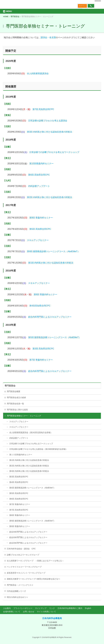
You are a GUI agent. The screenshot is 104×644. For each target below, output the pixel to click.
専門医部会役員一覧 (15, 404)
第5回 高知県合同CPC (40, 229)
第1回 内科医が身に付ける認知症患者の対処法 (51, 263)
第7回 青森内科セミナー (41, 360)
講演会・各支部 (48, 37)
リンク (52, 608)
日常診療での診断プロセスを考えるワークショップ (54, 152)
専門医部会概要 (14, 391)
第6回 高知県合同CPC (39, 175)
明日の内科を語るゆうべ (17, 597)
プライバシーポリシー (23, 608)
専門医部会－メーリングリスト (20, 585)
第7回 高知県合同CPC (43, 109)
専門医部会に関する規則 (17, 410)
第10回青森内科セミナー (41, 164)
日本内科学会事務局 (52, 618)
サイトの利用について (46, 612)
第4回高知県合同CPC (40, 306)
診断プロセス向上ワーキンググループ (23, 555)
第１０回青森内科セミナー (21, 455)
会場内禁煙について (12, 612)
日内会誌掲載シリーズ (16, 591)
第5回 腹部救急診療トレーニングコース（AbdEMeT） (54, 337)
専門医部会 (10, 386)
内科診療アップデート (39, 186)
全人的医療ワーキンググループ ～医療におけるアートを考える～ (35, 561)
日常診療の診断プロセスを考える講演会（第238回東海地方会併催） (38, 449)
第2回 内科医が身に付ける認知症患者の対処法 (49, 197)
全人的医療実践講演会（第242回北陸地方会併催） (31, 432)
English (88, 608)
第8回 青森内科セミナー (45, 294)
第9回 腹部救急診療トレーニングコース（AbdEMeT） (53, 251)
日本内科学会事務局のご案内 (70, 608)
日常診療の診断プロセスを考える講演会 (48, 121)
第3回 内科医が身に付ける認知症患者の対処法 (49, 132)
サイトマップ (41, 608)
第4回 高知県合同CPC (19, 482)
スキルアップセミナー (38, 240)
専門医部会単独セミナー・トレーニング (24, 416)
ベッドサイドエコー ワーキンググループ (24, 567)
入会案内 (7, 608)
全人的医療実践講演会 (38, 73)
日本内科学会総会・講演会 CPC (21, 549)
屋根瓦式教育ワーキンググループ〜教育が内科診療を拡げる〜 (33, 579)
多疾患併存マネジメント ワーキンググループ (26, 573)
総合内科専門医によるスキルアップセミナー (50, 317)
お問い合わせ (29, 612)
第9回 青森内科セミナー (41, 218)
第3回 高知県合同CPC (43, 349)
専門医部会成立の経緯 (16, 398)
